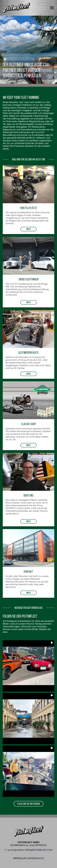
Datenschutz (36, 858)
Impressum (20, 858)
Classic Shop (28, 424)
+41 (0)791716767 (15, 850)
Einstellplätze (28, 208)
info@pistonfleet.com (39, 850)
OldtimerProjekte (29, 353)
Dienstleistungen (28, 279)
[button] (52, 8)
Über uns (28, 495)
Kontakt (28, 572)
